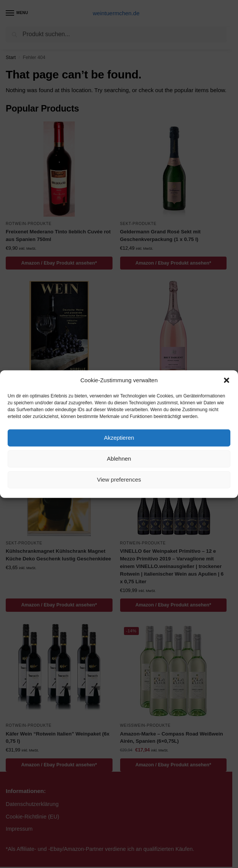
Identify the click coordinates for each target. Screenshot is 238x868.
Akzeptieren (119, 438)
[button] (227, 380)
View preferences (119, 479)
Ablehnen (119, 459)
